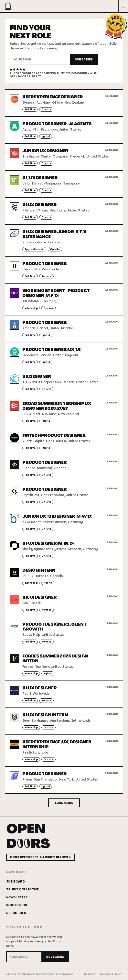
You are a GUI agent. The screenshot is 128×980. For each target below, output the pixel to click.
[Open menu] (123, 6)
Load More (64, 803)
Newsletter (17, 897)
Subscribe (84, 59)
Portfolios (17, 905)
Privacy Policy (111, 974)
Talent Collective (22, 889)
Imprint (90, 974)
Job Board (16, 882)
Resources (16, 913)
